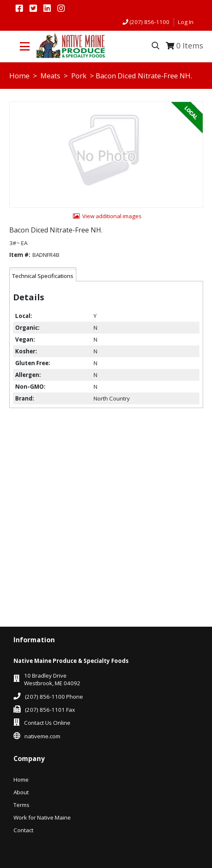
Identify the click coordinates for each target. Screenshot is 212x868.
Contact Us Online (47, 723)
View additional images (112, 216)
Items (190, 45)
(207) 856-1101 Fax (50, 710)
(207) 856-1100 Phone (54, 697)
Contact (23, 830)
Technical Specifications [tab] (43, 276)
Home (19, 76)
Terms (21, 805)
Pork (79, 76)
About (21, 792)
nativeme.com (42, 736)
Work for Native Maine (42, 817)
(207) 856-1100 (149, 22)
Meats (50, 76)
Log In (186, 22)
